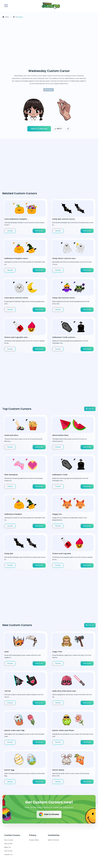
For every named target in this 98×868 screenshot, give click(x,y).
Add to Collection (39, 129)
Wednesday (18, 17)
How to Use (8, 851)
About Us (8, 847)
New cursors (9, 840)
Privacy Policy (34, 840)
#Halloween (49, 90)
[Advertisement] (50, 43)
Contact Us (8, 854)
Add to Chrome (49, 814)
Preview (10, 231)
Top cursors (8, 844)
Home (6, 17)
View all (90, 409)
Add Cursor (39, 231)
